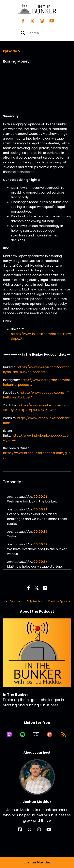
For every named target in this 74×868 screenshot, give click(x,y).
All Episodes (34, 601)
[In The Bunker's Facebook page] (23, 21)
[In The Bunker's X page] (30, 21)
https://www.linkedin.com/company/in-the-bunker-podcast (36, 370)
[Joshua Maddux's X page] (32, 830)
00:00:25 (40, 497)
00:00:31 (40, 532)
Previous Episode (59, 601)
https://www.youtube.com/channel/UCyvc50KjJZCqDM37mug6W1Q (37, 408)
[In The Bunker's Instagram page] (40, 21)
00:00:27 (40, 509)
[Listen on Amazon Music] (36, 734)
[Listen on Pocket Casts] (49, 734)
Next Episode (12, 601)
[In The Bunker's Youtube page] (49, 21)
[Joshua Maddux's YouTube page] (51, 830)
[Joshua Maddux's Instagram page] (41, 830)
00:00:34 (41, 562)
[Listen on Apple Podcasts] (9, 734)
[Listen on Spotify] (23, 734)
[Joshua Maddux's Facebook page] (22, 830)
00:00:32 (40, 544)
